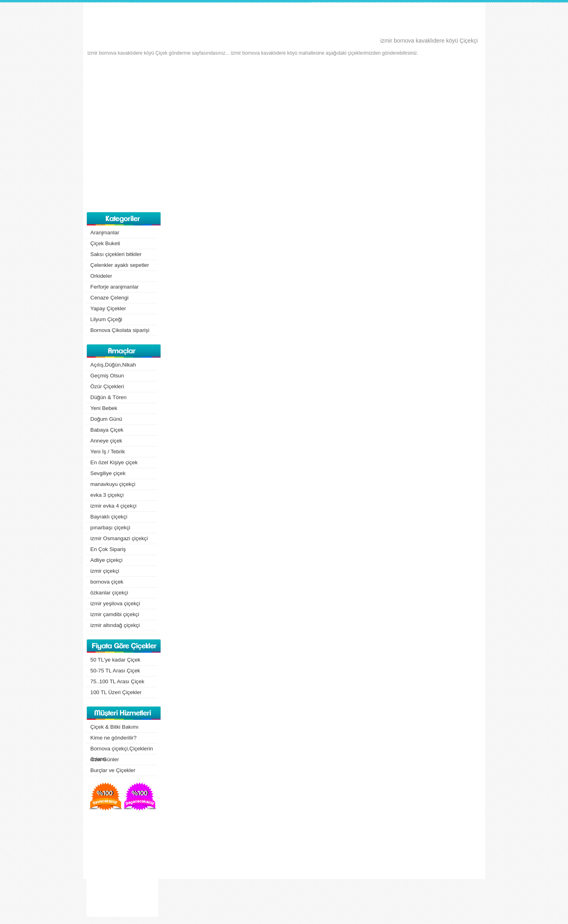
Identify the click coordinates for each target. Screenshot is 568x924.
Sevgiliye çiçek (108, 473)
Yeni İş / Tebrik (108, 452)
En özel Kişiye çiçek (114, 462)
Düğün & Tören (109, 397)
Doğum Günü (106, 419)
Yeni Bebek (104, 408)
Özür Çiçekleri (107, 386)
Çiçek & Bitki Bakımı (115, 727)
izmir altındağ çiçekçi (115, 625)
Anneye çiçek (106, 441)
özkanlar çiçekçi (109, 593)
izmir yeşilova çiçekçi (115, 603)
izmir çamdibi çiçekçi (115, 614)
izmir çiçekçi (105, 571)
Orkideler (101, 276)
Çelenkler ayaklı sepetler (120, 265)
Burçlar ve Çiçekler (113, 770)
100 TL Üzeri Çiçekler (116, 692)
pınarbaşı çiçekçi (110, 528)
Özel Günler (105, 759)
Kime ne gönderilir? (114, 738)
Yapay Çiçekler (108, 308)
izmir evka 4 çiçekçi (114, 506)
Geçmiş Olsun (107, 376)
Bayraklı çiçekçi (109, 517)
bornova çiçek (107, 582)
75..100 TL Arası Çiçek (117, 681)
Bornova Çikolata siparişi (120, 330)
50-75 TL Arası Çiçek (115, 671)
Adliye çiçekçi (107, 560)
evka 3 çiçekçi (107, 495)
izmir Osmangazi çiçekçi (119, 538)
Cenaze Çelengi (110, 298)
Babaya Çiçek (107, 430)
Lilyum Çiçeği (106, 319)
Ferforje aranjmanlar (115, 287)
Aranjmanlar (105, 233)
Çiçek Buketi (105, 243)
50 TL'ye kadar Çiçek (116, 660)
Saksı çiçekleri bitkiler (116, 254)
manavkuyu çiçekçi (113, 484)
